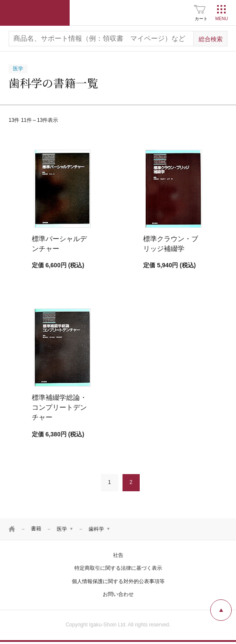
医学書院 (35, 13)
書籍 (36, 529)
